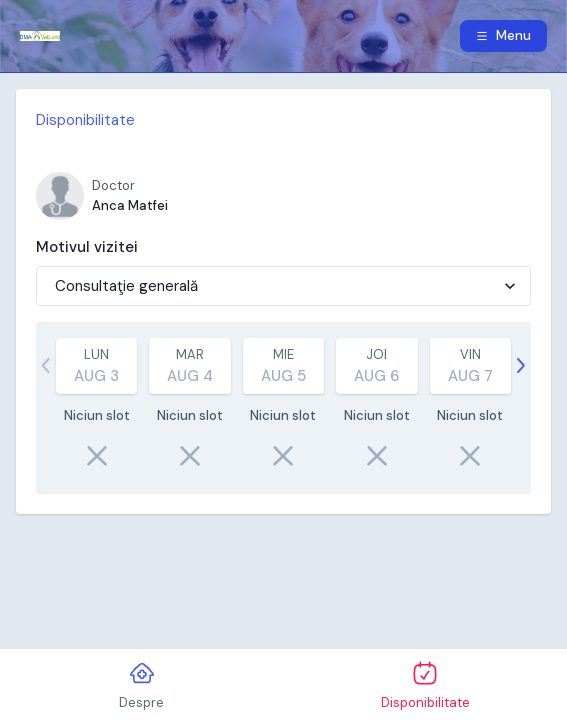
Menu (503, 35)
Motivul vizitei (87, 247)
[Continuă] (521, 366)
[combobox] (57, 286)
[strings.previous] (46, 366)
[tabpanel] (283, 301)
